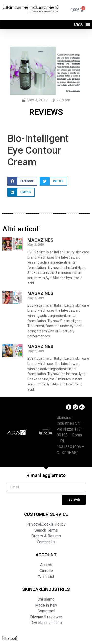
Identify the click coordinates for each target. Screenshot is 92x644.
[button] (79, 25)
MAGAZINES (40, 240)
